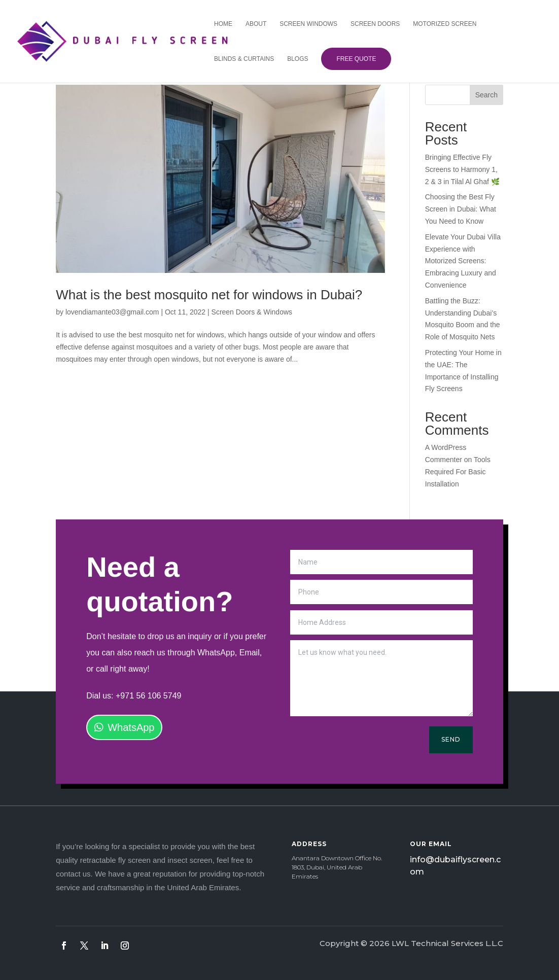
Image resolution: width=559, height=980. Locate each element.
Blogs (295, 59)
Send (451, 739)
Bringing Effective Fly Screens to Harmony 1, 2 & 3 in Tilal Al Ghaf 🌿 (462, 169)
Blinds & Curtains (241, 59)
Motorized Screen (442, 24)
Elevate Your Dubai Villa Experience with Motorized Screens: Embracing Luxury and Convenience (463, 261)
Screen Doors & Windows (252, 312)
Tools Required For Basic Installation (458, 472)
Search (486, 95)
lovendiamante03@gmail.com (112, 312)
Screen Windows (306, 24)
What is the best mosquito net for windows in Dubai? (209, 295)
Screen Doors (373, 24)
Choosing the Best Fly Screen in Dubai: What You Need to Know (461, 209)
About (253, 24)
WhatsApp (131, 727)
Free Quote (354, 59)
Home (221, 24)
